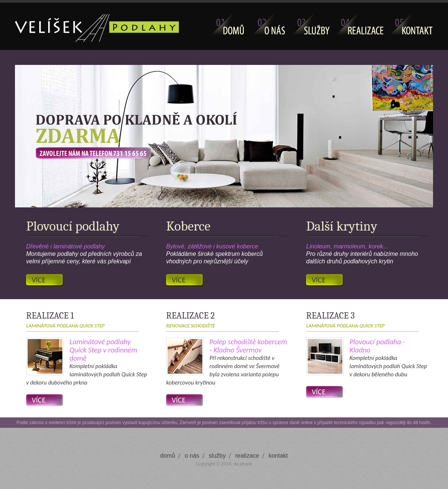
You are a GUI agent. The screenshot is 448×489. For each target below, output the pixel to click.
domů (168, 456)
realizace (247, 456)
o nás (192, 456)
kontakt (278, 456)
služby (217, 456)
